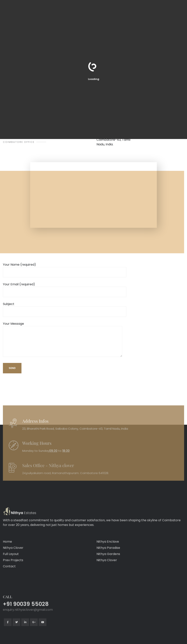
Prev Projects (13, 578)
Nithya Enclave (108, 560)
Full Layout (11, 572)
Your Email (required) (65, 288)
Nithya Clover (13, 566)
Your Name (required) (65, 268)
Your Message (63, 340)
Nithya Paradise (108, 566)
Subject (65, 308)
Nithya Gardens (108, 572)
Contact (9, 584)
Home (7, 560)
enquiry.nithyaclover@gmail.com (28, 641)
